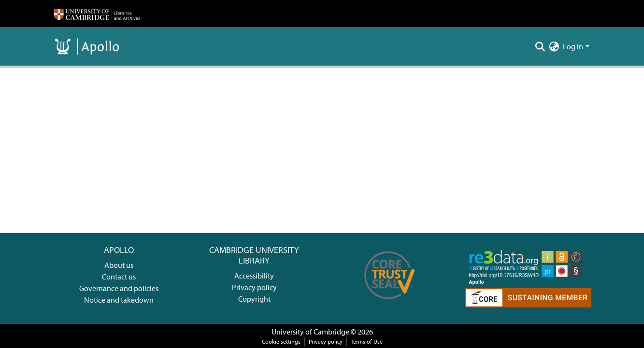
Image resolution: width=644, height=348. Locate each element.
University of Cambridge (310, 332)
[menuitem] (554, 46)
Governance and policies (119, 288)
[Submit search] (540, 46)
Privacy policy (254, 287)
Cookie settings (281, 341)
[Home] (97, 14)
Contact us (119, 277)
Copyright (254, 299)
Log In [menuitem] (573, 46)
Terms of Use (367, 341)
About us (119, 265)
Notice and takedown (119, 300)
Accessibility (254, 276)
